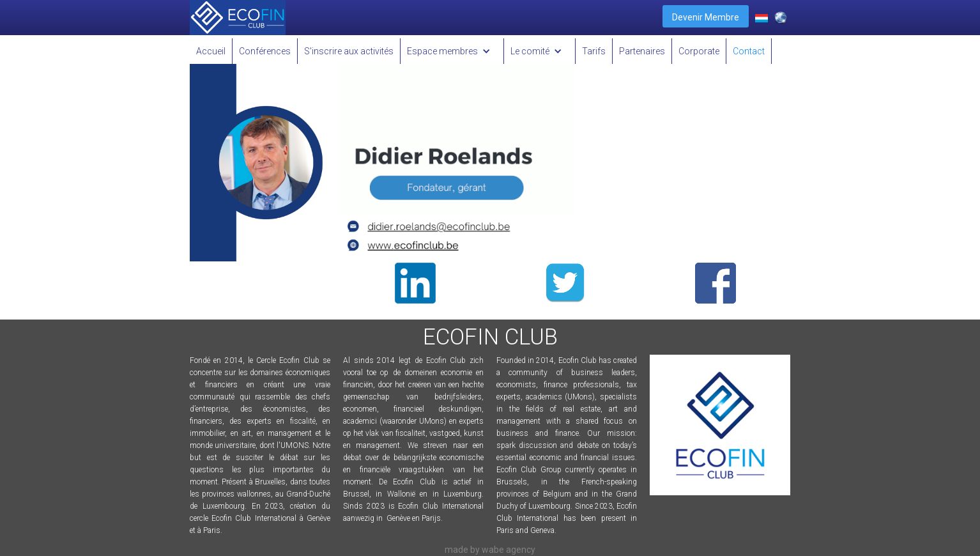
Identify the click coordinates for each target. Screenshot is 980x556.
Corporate (699, 51)
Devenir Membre (706, 17)
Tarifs (594, 51)
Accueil (211, 51)
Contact (749, 51)
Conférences (265, 51)
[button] (452, 51)
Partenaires (642, 51)
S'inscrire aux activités (349, 51)
